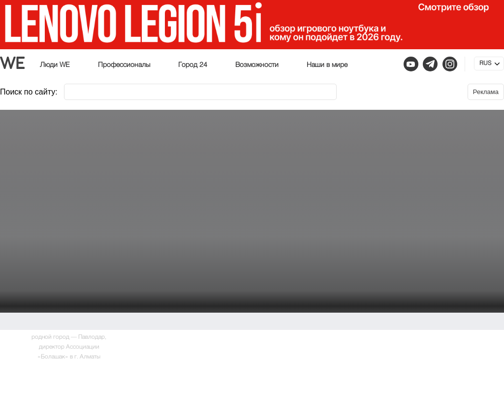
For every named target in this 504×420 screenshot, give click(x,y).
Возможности (257, 65)
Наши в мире (327, 65)
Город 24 (193, 65)
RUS (485, 64)
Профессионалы (124, 65)
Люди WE (55, 65)
